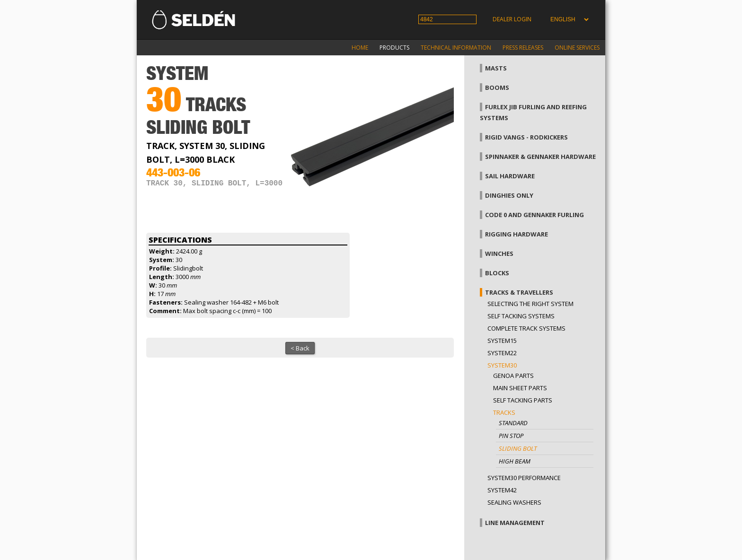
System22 (502, 353)
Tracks (504, 412)
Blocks (497, 273)
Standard (513, 423)
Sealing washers (514, 502)
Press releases (523, 48)
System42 (502, 490)
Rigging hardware (517, 234)
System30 (502, 365)
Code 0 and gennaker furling (534, 215)
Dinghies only (509, 195)
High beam (515, 461)
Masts (496, 68)
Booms (497, 87)
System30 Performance (524, 478)
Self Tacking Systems (521, 316)
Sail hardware (510, 176)
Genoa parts (513, 376)
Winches (499, 254)
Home (360, 48)
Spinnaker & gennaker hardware (540, 157)
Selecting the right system (530, 304)
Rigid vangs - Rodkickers (526, 137)
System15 (502, 341)
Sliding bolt (518, 448)
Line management (515, 523)
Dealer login (512, 19)
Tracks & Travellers (519, 292)
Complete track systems (526, 328)
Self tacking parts (523, 400)
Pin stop (511, 436)
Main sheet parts (520, 388)
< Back (300, 348)
